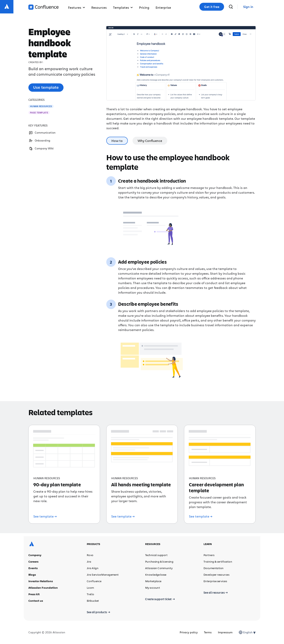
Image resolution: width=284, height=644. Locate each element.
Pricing (144, 7)
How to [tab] (117, 141)
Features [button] (77, 7)
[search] (231, 7)
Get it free (212, 7)
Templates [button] (123, 7)
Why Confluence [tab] (150, 141)
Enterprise (163, 7)
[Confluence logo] (43, 7)
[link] (248, 7)
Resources (99, 7)
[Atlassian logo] (7, 7)
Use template (46, 87)
